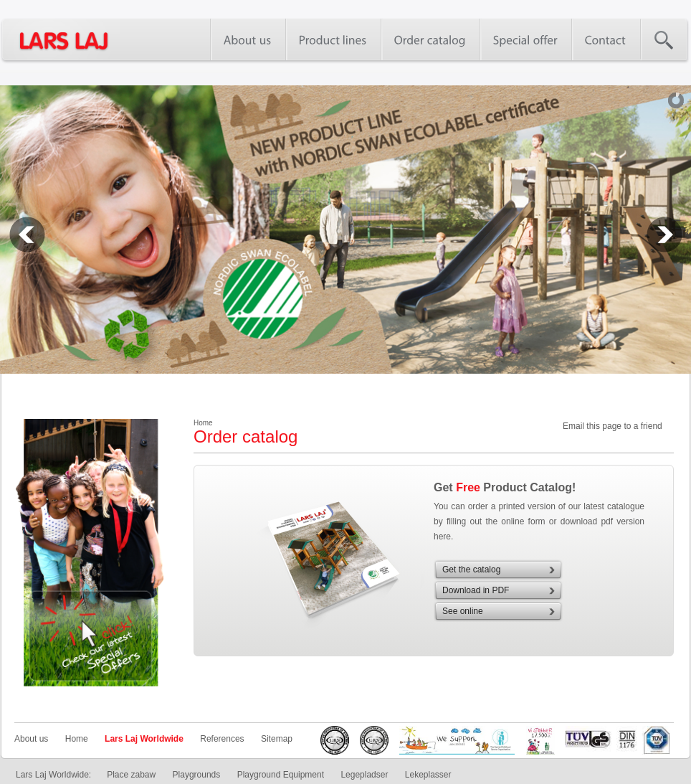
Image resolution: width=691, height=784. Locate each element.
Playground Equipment (281, 775)
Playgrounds (197, 775)
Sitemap (277, 739)
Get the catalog (471, 570)
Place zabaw (131, 775)
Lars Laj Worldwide (144, 739)
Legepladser (364, 775)
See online (463, 611)
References (222, 739)
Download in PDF (476, 590)
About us (31, 739)
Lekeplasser (428, 775)
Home (77, 739)
